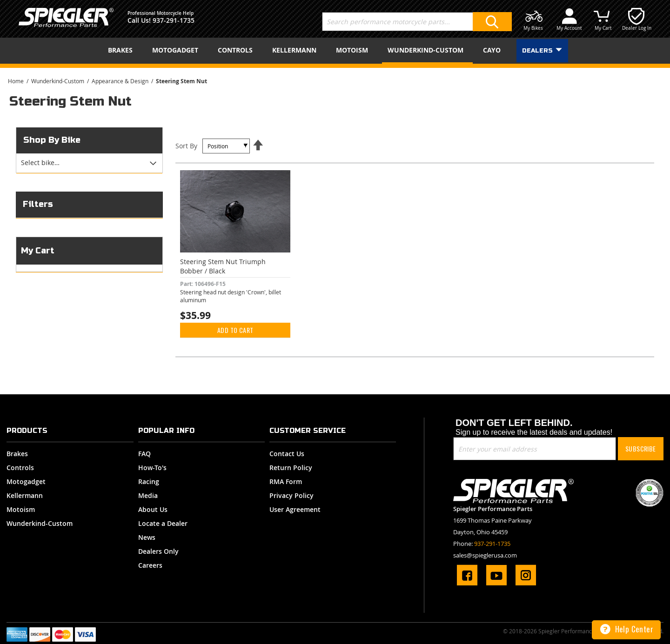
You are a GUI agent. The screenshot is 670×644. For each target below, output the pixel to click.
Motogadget (26, 481)
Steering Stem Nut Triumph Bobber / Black (223, 266)
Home (17, 81)
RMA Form (286, 481)
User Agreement (295, 509)
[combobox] (417, 22)
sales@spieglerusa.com (485, 555)
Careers (150, 565)
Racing (149, 481)
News (147, 537)
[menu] (335, 51)
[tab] (89, 163)
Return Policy (291, 468)
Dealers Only (158, 551)
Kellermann (25, 495)
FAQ (144, 454)
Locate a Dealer (163, 523)
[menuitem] (122, 50)
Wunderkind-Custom (58, 81)
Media (148, 495)
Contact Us (287, 454)
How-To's (152, 468)
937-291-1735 (174, 20)
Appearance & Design (121, 81)
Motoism (21, 509)
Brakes (17, 454)
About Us (153, 509)
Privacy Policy (291, 495)
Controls (20, 468)
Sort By (186, 146)
